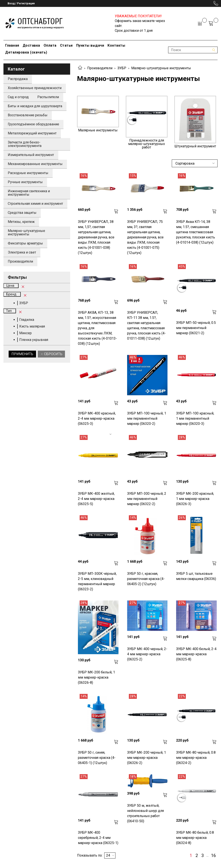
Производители (100, 68)
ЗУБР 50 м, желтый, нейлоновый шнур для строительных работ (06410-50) (145, 813)
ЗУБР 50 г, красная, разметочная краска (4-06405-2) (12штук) (146, 579)
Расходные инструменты (28, 173)
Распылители (48, 97)
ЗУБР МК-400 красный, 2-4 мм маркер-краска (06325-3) (97, 418)
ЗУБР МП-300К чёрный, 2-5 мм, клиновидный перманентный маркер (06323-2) (97, 581)
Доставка (31, 45)
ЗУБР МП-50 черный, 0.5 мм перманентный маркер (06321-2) (196, 328)
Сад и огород (18, 97)
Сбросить (53, 354)
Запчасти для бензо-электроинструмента (25, 144)
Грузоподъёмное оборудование (33, 124)
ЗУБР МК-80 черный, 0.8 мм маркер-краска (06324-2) (196, 758)
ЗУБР (122, 68)
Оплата (50, 45)
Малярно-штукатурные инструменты (26, 232)
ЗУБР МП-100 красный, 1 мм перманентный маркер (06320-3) (195, 418)
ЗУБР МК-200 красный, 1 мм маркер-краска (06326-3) (195, 499)
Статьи (66, 45)
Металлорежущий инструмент (32, 133)
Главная (12, 45)
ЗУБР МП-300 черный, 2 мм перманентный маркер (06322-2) (147, 499)
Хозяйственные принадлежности (35, 88)
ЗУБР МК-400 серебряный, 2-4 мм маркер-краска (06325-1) (98, 838)
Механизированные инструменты (35, 164)
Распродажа (18, 79)
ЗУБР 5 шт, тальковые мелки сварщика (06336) (196, 576)
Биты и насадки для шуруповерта (35, 106)
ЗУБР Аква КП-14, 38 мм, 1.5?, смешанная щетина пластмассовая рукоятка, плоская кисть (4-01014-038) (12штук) (196, 232)
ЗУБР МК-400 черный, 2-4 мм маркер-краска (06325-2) (147, 654)
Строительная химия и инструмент (35, 204)
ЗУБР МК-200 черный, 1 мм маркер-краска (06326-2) (147, 758)
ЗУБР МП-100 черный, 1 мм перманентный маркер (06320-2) (147, 418)
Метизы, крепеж (21, 222)
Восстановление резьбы (28, 115)
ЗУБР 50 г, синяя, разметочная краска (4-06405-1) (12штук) (97, 758)
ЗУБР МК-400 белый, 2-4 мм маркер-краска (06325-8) (196, 654)
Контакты (116, 45)
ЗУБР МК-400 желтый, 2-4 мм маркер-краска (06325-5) (96, 499)
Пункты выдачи (90, 45)
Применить (22, 354)
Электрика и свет (22, 252)
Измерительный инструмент (31, 155)
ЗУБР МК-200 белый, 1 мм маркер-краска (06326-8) (96, 677)
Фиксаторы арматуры (25, 243)
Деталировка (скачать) (26, 52)
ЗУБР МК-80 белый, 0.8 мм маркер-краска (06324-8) (195, 838)
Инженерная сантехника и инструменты (29, 193)
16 (213, 855)
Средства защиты (22, 213)
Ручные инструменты (25, 182)
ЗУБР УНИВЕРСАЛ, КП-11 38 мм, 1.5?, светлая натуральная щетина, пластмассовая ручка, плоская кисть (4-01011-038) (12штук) (146, 325)
